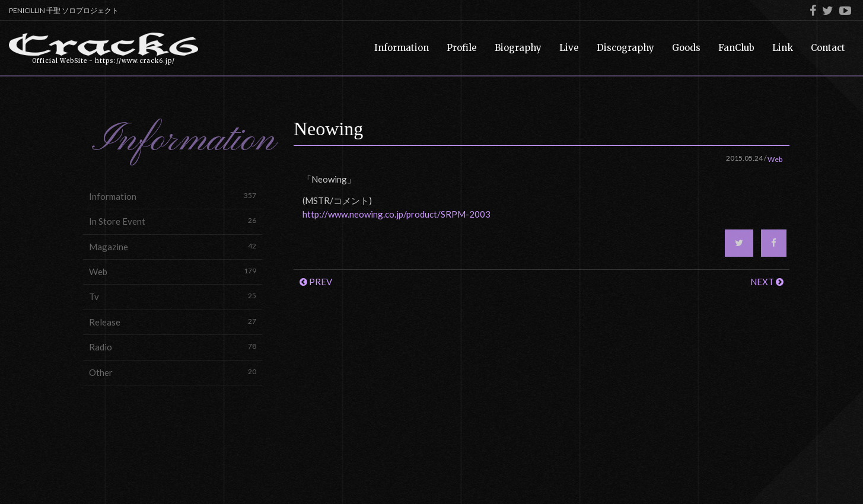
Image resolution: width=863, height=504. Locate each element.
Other (173, 372)
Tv (173, 296)
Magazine (173, 246)
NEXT (767, 282)
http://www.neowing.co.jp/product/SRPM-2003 (397, 214)
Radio (173, 347)
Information (173, 196)
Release (173, 322)
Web (173, 271)
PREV (316, 282)
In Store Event (173, 221)
